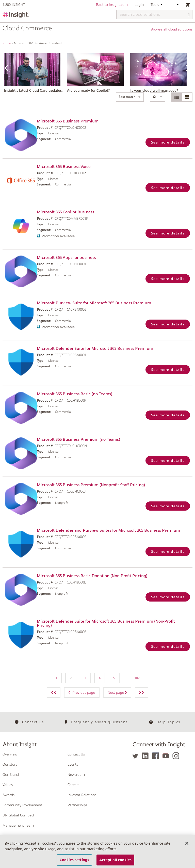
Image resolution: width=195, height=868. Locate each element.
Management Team (18, 825)
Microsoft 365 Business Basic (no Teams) (75, 394)
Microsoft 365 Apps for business (66, 258)
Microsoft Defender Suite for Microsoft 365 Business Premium (95, 349)
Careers (73, 785)
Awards (9, 795)
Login (139, 5)
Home (7, 43)
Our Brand (11, 775)
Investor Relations (82, 795)
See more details (168, 142)
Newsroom (76, 775)
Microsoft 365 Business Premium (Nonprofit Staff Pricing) (91, 485)
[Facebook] (157, 756)
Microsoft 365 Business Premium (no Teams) (78, 439)
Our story (10, 764)
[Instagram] (177, 756)
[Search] (189, 15)
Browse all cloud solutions (172, 29)
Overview (10, 754)
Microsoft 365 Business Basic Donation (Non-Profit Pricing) (92, 576)
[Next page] (142, 692)
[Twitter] (137, 756)
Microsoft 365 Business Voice (64, 167)
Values (8, 785)
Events (73, 764)
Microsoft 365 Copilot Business (66, 212)
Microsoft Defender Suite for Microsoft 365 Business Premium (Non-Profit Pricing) (106, 623)
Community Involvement (22, 805)
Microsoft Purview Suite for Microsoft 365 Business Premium (94, 303)
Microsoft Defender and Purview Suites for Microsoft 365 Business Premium (108, 530)
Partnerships (77, 805)
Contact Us (76, 754)
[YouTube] (167, 756)
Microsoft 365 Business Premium (68, 121)
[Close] (187, 849)
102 (137, 678)
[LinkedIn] (146, 756)
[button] (130, 97)
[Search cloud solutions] (154, 14)
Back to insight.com (112, 5)
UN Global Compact (18, 815)
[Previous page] (54, 692)
